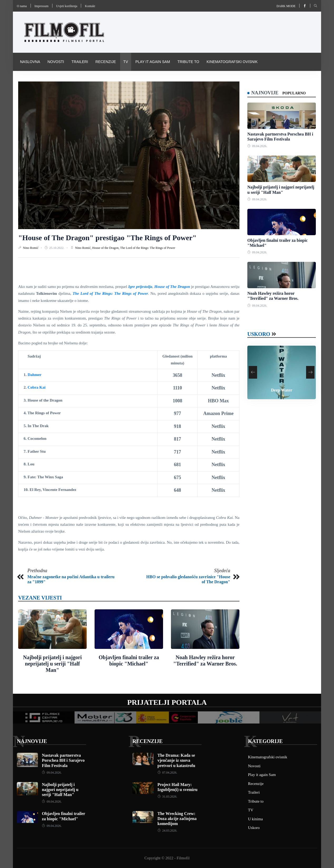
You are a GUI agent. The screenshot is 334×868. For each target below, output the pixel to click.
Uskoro (259, 334)
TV (126, 62)
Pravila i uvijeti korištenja (48, 80)
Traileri (80, 62)
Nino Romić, (84, 248)
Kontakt (90, 6)
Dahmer (35, 375)
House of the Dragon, (106, 248)
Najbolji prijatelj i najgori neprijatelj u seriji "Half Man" (53, 664)
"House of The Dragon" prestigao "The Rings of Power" (107, 238)
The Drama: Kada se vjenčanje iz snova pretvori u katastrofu (176, 760)
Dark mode (286, 6)
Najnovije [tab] (265, 93)
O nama (22, 6)
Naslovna (30, 62)
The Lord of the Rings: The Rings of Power (148, 248)
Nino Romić (31, 248)
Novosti (56, 62)
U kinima (256, 819)
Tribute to (188, 62)
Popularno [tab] (294, 93)
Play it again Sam (153, 62)
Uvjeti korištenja (67, 6)
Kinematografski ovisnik (232, 62)
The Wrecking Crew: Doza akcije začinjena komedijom (177, 819)
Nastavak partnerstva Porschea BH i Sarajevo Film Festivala (63, 760)
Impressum (41, 6)
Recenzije (106, 62)
